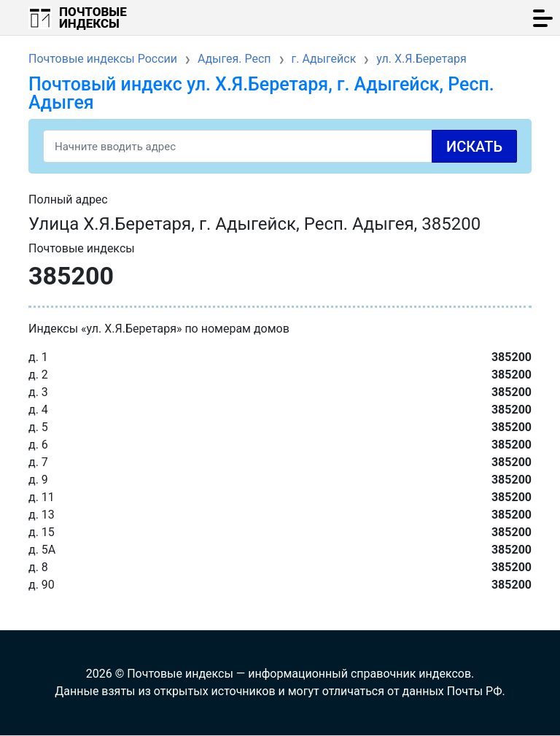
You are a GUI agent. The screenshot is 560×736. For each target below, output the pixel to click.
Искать (474, 147)
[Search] (280, 146)
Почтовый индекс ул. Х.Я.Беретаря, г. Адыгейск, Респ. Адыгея (261, 93)
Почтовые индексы (93, 18)
